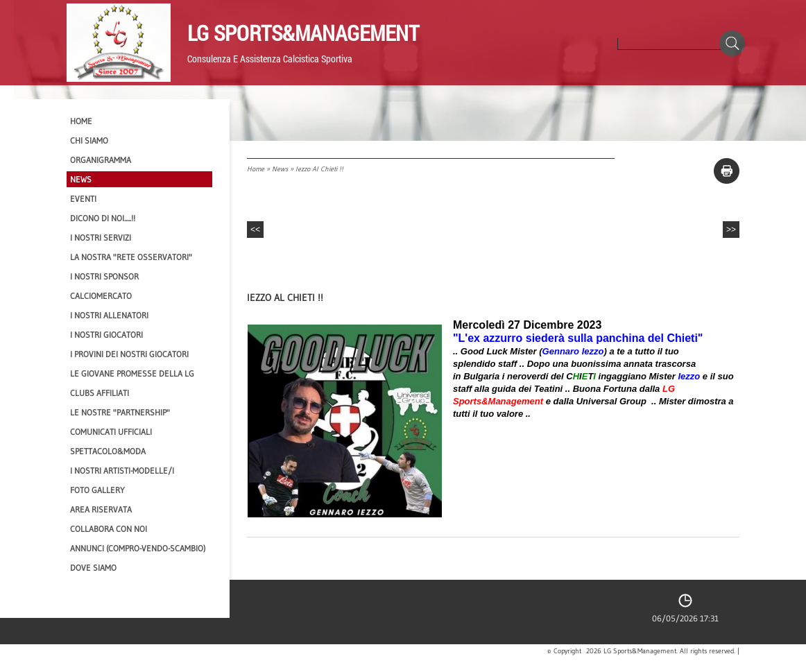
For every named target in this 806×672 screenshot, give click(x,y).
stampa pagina (727, 171)
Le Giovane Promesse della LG (132, 373)
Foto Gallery (97, 490)
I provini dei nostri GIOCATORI (129, 354)
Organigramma (101, 160)
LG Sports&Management (303, 33)
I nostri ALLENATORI (109, 315)
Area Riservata (101, 509)
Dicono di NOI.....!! (103, 218)
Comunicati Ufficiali (111, 432)
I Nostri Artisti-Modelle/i (122, 471)
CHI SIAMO (89, 140)
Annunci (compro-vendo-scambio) (138, 548)
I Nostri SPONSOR (104, 276)
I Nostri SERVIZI (101, 238)
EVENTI (83, 199)
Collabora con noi (109, 529)
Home (256, 169)
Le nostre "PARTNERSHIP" (120, 412)
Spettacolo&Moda (108, 451)
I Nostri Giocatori (106, 335)
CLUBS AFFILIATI (100, 393)
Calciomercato (101, 296)
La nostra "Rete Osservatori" (131, 257)
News (280, 169)
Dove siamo (93, 568)
